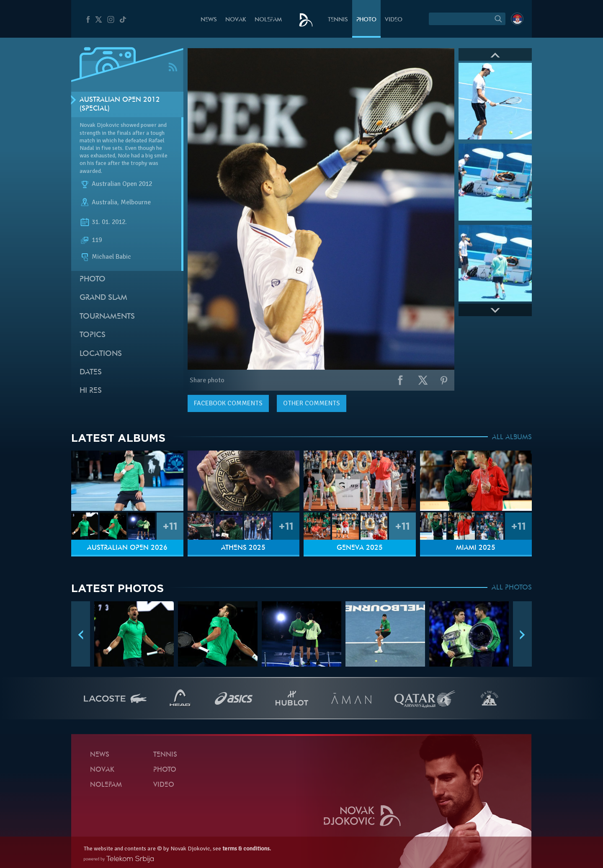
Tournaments (107, 317)
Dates (91, 372)
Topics (93, 335)
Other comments (312, 403)
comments (228, 403)
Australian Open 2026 (127, 548)
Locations (101, 354)
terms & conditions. (247, 849)
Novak (236, 20)
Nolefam (268, 20)
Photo (366, 20)
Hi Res (91, 391)
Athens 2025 (243, 548)
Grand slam (103, 298)
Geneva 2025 (360, 548)
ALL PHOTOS (512, 588)
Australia (104, 202)
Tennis (338, 20)
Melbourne (136, 202)
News (209, 20)
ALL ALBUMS (512, 438)
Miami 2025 (476, 548)
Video (394, 20)
